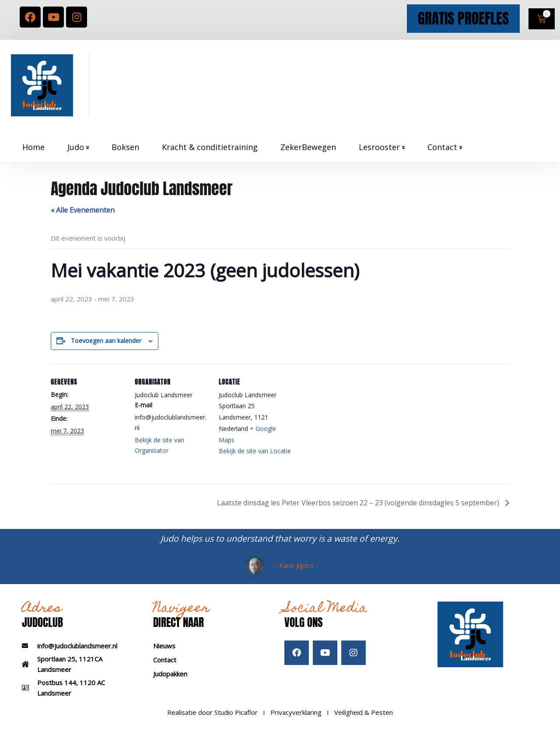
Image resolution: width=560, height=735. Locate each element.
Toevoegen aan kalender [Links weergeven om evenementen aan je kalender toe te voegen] (106, 341)
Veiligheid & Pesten (364, 712)
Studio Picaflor (236, 712)
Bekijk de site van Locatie (255, 451)
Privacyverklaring (296, 712)
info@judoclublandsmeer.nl (77, 646)
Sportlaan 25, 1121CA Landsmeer (70, 664)
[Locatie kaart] (349, 424)
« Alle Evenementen (83, 210)
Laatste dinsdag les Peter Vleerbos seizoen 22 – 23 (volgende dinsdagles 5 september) (359, 503)
